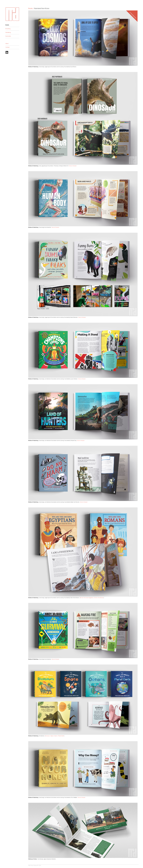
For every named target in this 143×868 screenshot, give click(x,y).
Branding (8, 29)
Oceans (56, 736)
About (7, 43)
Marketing (8, 32)
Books (7, 25)
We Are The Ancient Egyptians (87, 598)
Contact (7, 47)
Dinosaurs (48, 736)
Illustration (8, 36)
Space (52, 736)
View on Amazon (73, 166)
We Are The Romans (99, 598)
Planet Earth (61, 736)
